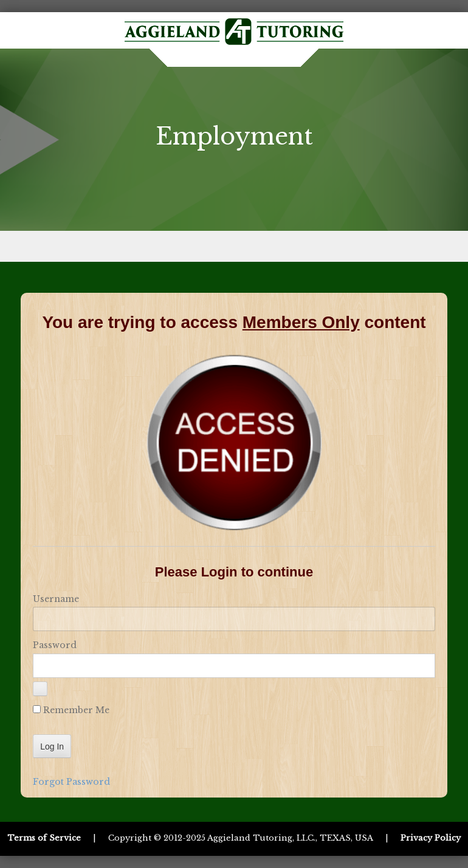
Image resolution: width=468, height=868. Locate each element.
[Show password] (40, 689)
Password (55, 645)
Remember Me (71, 710)
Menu (234, 246)
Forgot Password (71, 782)
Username (56, 599)
